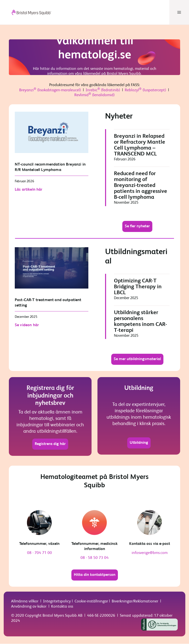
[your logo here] (28, 12)
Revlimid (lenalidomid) (94, 95)
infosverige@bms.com (150, 553)
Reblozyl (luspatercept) (145, 91)
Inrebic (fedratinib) (103, 91)
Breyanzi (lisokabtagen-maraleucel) (50, 91)
